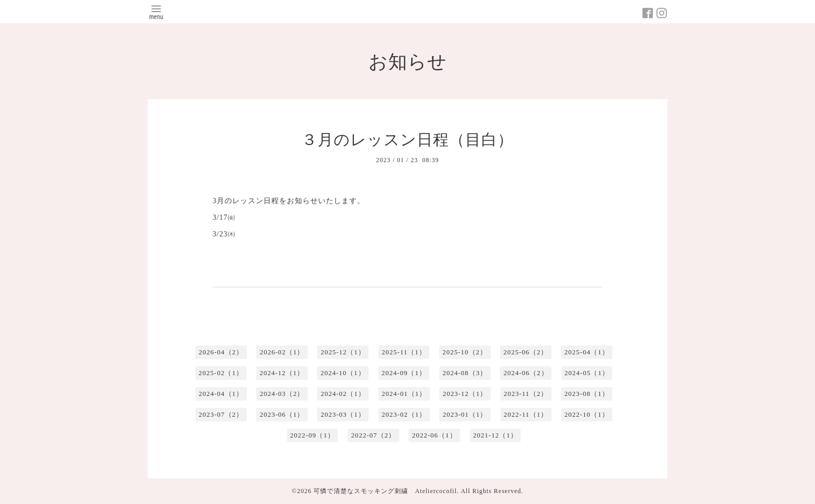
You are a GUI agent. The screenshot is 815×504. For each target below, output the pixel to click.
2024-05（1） (587, 373)
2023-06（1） (282, 414)
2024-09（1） (404, 373)
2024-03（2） (282, 394)
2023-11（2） (526, 394)
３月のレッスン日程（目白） (407, 140)
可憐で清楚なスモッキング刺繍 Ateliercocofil (385, 491)
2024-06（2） (526, 373)
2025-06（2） (526, 352)
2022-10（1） (587, 414)
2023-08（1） (587, 394)
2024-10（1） (343, 373)
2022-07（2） (373, 435)
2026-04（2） (221, 352)
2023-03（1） (343, 414)
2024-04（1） (221, 394)
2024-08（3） (465, 373)
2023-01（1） (465, 414)
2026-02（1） (282, 352)
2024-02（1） (343, 394)
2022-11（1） (526, 414)
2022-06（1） (435, 435)
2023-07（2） (221, 414)
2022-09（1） (312, 435)
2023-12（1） (465, 394)
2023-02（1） (404, 414)
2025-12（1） (343, 352)
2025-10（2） (465, 352)
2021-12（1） (495, 435)
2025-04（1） (587, 352)
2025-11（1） (404, 352)
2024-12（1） (282, 373)
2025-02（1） (221, 373)
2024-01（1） (404, 394)
